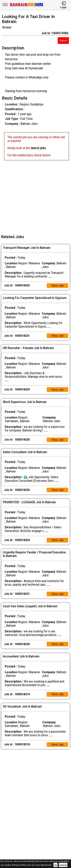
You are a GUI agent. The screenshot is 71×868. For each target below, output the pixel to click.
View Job (57, 286)
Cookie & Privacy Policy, (16, 865)
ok (55, 865)
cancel (63, 865)
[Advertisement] (35, 196)
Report (63, 41)
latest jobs (38, 148)
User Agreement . (44, 865)
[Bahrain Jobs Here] (27, 6)
